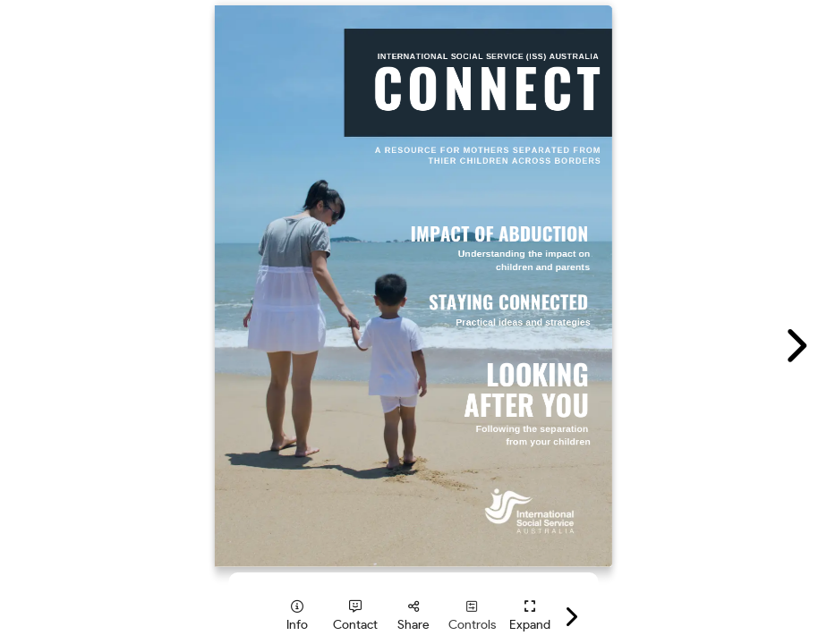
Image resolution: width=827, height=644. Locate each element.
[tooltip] (298, 616)
